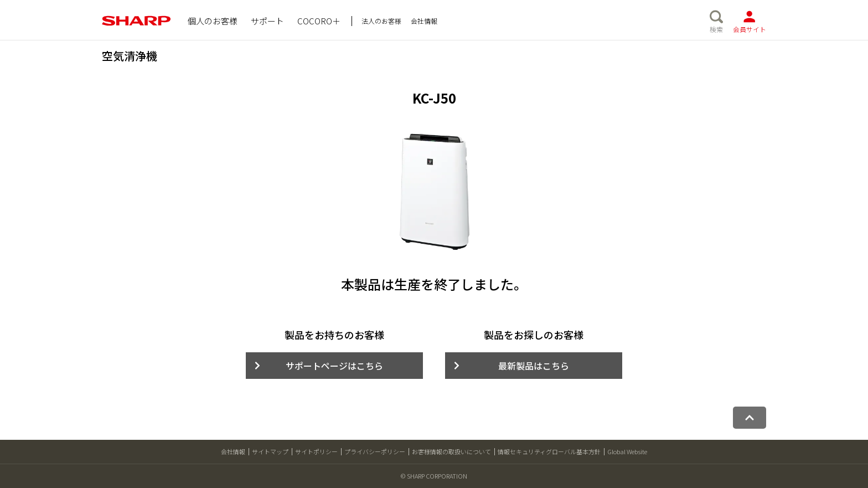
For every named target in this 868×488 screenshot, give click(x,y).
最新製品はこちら (534, 366)
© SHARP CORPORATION (434, 476)
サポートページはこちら (334, 366)
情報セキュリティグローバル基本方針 (549, 451)
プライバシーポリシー (375, 451)
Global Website (627, 451)
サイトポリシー (316, 451)
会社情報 (233, 451)
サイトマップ (270, 451)
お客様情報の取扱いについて (451, 451)
